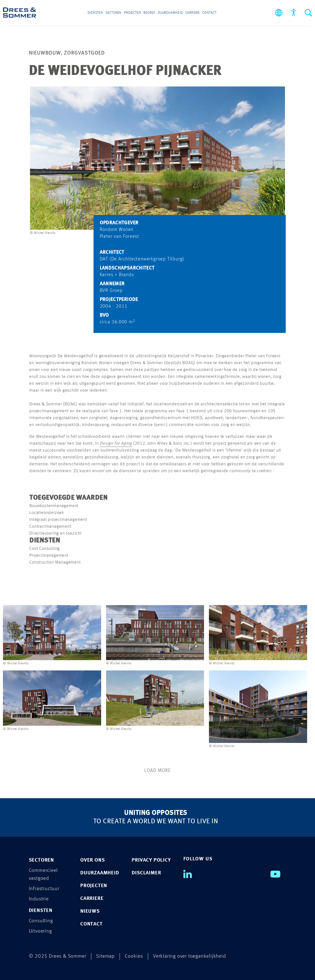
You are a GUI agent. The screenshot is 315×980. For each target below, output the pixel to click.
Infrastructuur (44, 889)
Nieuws (90, 911)
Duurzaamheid (170, 13)
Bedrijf (149, 13)
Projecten (133, 13)
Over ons (92, 860)
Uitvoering (40, 931)
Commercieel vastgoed (43, 874)
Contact (209, 13)
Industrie (39, 899)
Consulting (41, 921)
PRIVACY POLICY (151, 860)
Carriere (193, 13)
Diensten (95, 13)
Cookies (134, 956)
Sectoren (114, 13)
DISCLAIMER (146, 873)
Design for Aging (116, 443)
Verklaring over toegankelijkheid (189, 956)
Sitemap (105, 956)
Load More (157, 771)
